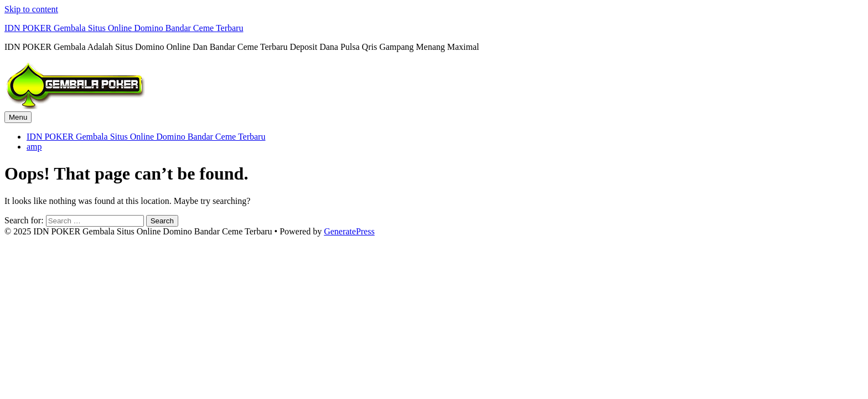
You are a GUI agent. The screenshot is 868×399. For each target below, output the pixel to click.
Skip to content (31, 9)
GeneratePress (349, 231)
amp (34, 147)
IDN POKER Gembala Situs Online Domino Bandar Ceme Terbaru (124, 28)
